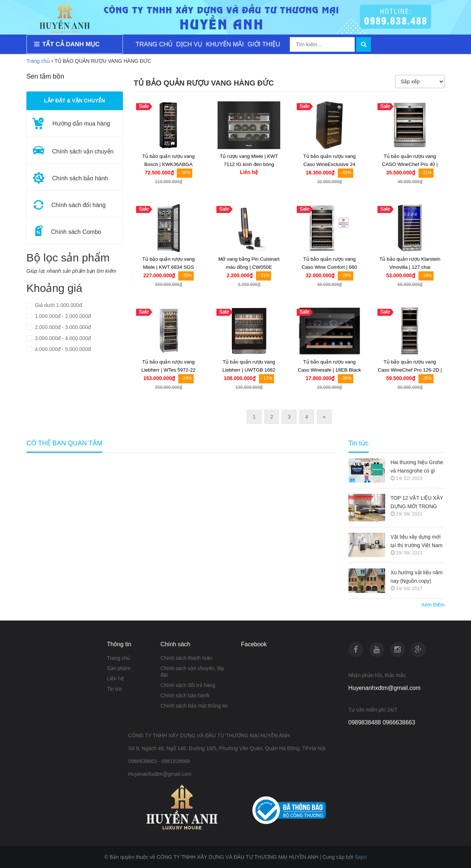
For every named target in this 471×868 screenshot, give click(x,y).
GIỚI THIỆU (264, 44)
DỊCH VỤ (189, 44)
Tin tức (115, 689)
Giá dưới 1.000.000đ (58, 305)
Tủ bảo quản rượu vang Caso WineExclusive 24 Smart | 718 (329, 164)
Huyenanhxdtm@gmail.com (385, 688)
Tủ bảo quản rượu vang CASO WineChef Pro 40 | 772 (410, 164)
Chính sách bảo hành (185, 695)
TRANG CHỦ (154, 44)
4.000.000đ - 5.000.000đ (62, 349)
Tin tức (359, 443)
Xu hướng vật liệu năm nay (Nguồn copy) (417, 577)
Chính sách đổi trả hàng (188, 685)
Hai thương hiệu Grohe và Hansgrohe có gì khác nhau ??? (417, 467)
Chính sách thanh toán (187, 658)
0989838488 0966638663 (382, 722)
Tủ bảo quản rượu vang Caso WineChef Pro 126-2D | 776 (410, 370)
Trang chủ (118, 658)
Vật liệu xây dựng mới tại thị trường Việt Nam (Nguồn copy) (417, 542)
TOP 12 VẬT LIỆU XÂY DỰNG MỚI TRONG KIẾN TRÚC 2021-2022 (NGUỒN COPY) (417, 503)
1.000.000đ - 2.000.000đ (62, 316)
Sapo (361, 857)
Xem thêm (433, 605)
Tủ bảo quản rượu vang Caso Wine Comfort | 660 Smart (329, 267)
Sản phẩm (118, 668)
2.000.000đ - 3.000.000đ (62, 327)
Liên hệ (115, 679)
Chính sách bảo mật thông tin (194, 706)
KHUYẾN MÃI (225, 44)
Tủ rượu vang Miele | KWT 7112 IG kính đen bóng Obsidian (249, 164)
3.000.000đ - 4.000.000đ (62, 338)
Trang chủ (38, 61)
